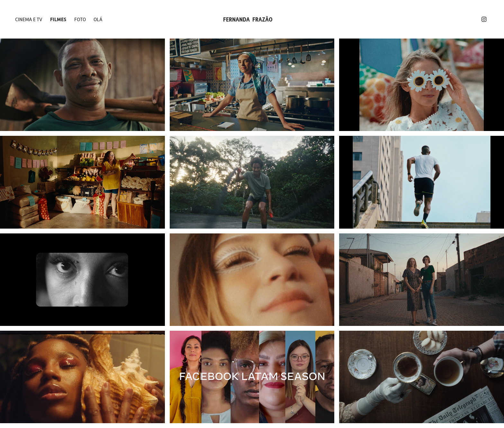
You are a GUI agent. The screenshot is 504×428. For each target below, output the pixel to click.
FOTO (80, 19)
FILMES (58, 19)
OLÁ (98, 19)
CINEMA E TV (29, 19)
